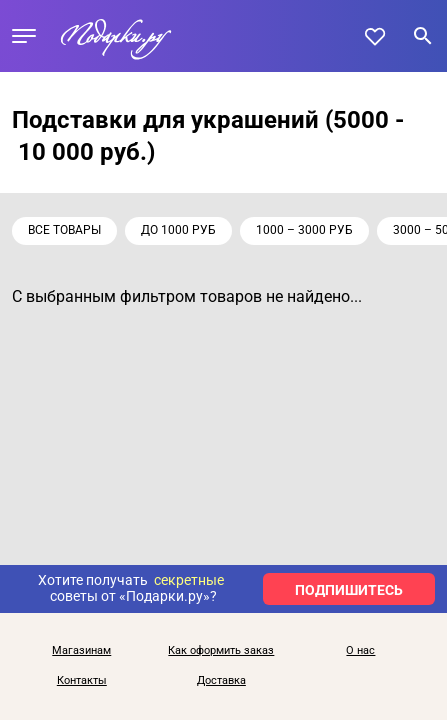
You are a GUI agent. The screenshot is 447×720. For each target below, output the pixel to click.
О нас (360, 651)
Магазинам (81, 651)
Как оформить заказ (221, 651)
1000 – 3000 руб (304, 230)
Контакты (82, 681)
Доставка (221, 681)
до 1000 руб (178, 230)
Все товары (64, 230)
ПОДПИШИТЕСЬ (349, 590)
